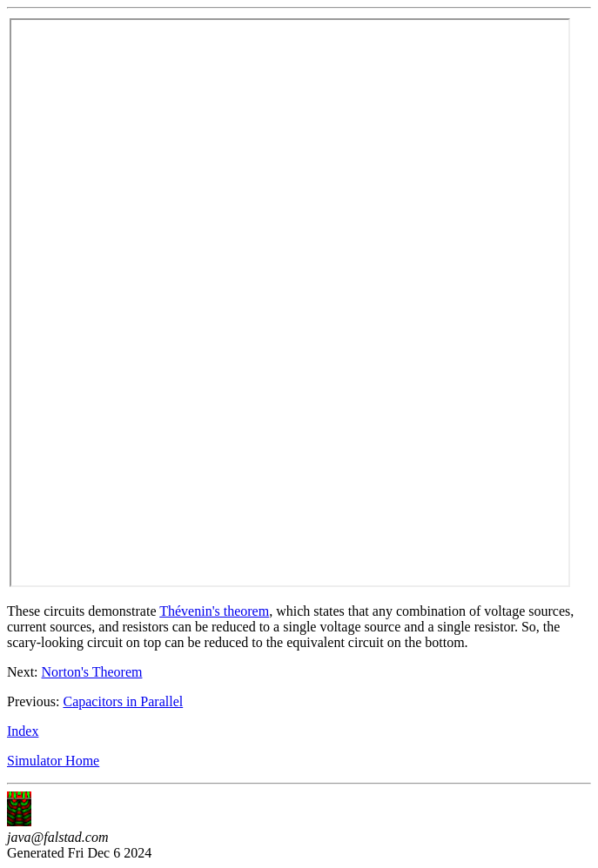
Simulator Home (53, 761)
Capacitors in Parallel (123, 701)
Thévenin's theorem (214, 611)
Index (23, 731)
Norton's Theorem (92, 672)
